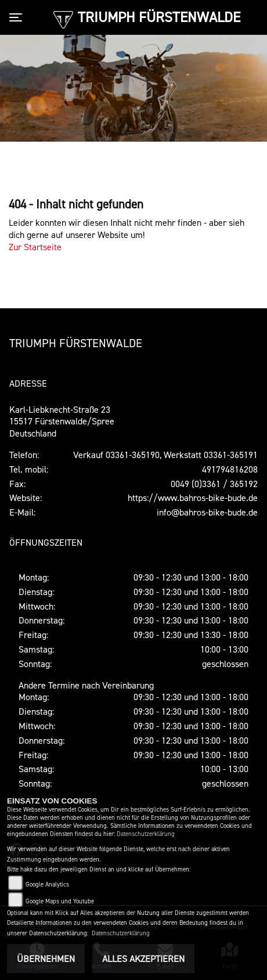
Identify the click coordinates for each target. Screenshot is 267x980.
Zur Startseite (35, 247)
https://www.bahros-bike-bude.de (193, 498)
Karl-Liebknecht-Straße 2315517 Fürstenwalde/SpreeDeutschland (62, 421)
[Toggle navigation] (18, 17)
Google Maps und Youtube (60, 901)
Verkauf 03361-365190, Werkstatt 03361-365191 (165, 455)
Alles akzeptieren (143, 959)
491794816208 (230, 469)
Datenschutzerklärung (146, 834)
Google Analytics (47, 884)
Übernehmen (46, 959)
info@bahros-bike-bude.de (207, 512)
